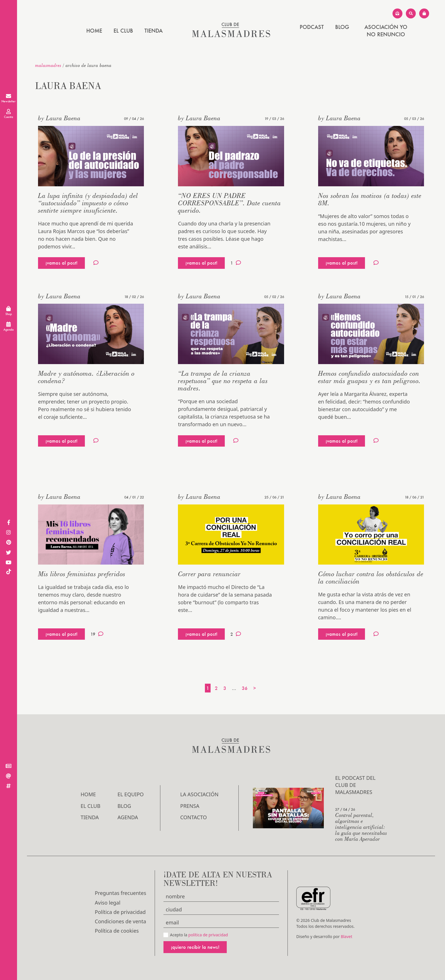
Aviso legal (108, 903)
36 (245, 688)
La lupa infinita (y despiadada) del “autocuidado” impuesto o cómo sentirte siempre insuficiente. (88, 203)
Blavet (347, 936)
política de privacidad (208, 935)
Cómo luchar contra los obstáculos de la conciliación (371, 577)
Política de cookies (117, 931)
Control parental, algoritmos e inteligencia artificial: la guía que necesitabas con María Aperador (361, 827)
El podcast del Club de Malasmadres (355, 785)
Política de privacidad (120, 912)
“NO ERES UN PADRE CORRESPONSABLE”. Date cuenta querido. (229, 203)
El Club (123, 31)
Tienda (154, 31)
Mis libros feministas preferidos (82, 574)
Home (94, 31)
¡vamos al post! (61, 263)
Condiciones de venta (120, 921)
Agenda (128, 817)
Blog (342, 27)
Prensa (190, 806)
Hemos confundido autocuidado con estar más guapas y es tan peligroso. (369, 377)
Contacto (194, 817)
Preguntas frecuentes (120, 893)
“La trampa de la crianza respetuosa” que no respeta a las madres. (223, 381)
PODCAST (312, 27)
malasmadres (48, 65)
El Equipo (131, 794)
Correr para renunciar (209, 574)
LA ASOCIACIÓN (199, 794)
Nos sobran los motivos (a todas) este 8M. (370, 199)
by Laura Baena (59, 118)
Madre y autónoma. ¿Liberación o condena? (86, 377)
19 (97, 634)
